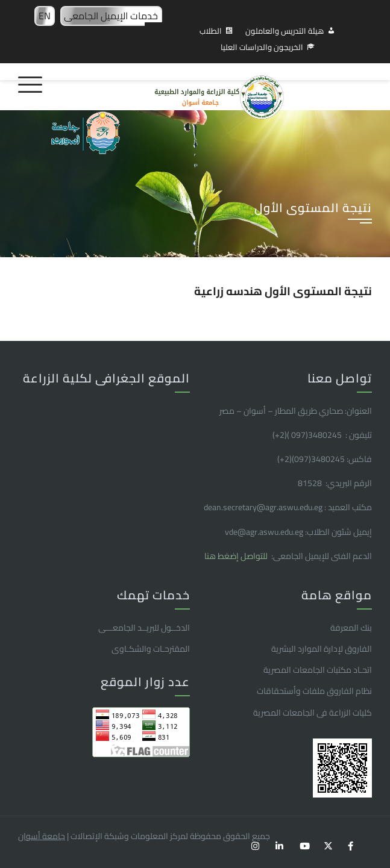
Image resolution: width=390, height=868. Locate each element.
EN (45, 16)
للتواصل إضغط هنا (237, 556)
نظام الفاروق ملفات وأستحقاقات (314, 691)
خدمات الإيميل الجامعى (111, 16)
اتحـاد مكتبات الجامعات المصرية (318, 670)
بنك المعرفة (351, 628)
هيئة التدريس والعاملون (285, 31)
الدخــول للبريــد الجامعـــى (144, 628)
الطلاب (211, 31)
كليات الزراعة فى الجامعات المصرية (313, 713)
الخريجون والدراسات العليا (262, 47)
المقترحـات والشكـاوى (151, 649)
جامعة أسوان (42, 836)
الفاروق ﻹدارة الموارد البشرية (322, 649)
